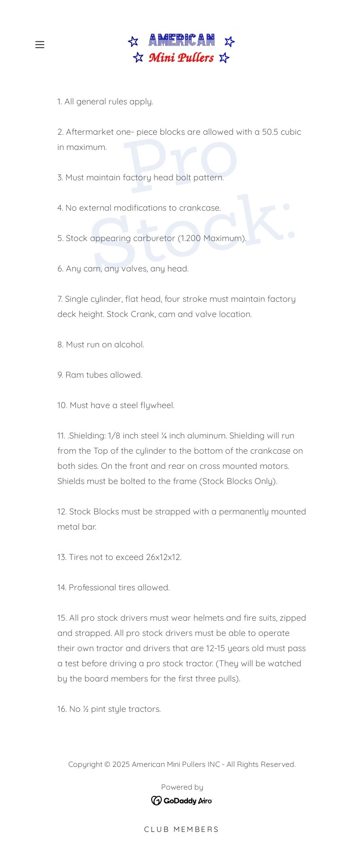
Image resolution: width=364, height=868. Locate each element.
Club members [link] (182, 829)
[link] (182, 45)
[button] (53, 45)
